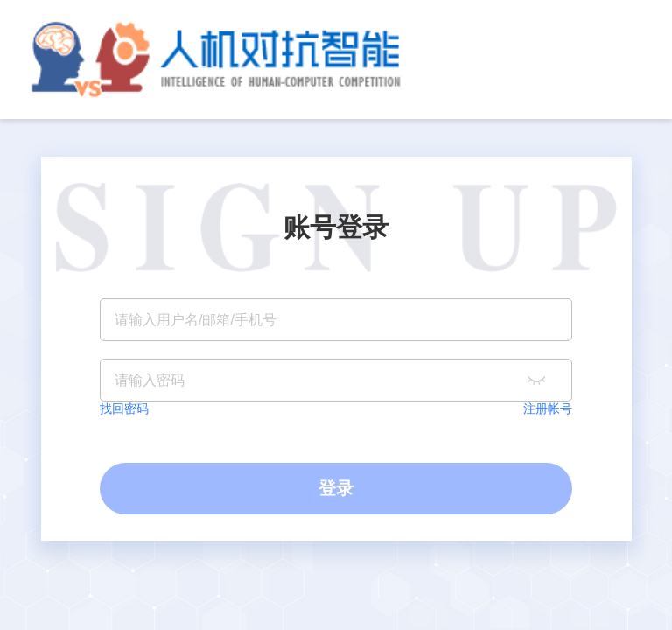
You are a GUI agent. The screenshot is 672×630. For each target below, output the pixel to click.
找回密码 (124, 409)
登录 (336, 488)
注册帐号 (548, 409)
